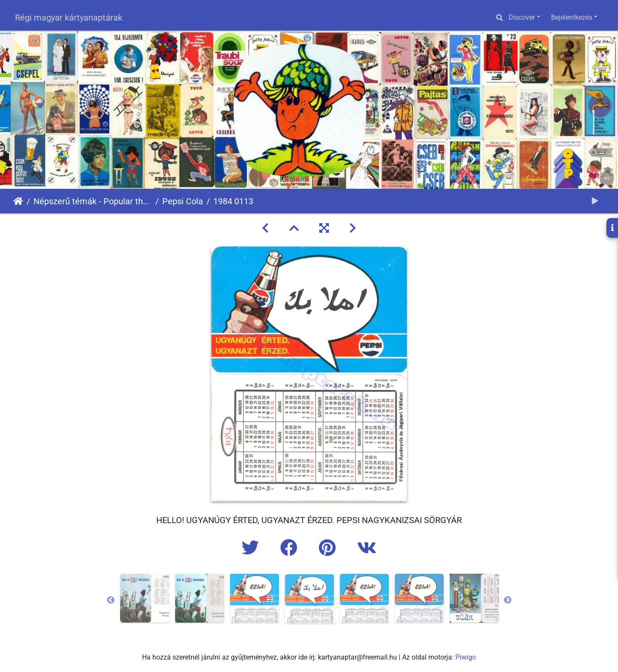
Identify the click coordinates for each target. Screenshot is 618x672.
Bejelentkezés (572, 17)
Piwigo (466, 657)
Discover (522, 17)
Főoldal (18, 201)
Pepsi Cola (183, 201)
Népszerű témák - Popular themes (93, 201)
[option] (145, 598)
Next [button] (508, 600)
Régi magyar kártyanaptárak (69, 18)
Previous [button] (111, 600)
